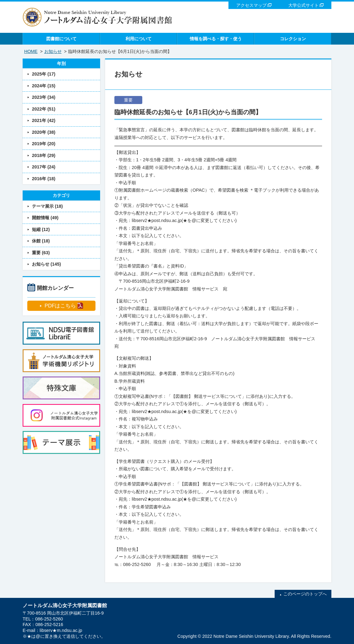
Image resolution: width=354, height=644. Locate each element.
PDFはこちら (60, 306)
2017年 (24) (44, 167)
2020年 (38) (44, 132)
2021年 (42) (44, 120)
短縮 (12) (41, 229)
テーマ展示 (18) (47, 206)
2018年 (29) (44, 155)
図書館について (61, 39)
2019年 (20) (44, 144)
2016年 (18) (44, 179)
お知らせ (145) (46, 264)
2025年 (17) (44, 74)
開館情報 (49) (45, 218)
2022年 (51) (44, 109)
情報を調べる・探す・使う (216, 39)
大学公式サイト (303, 5)
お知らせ (53, 51)
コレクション (293, 39)
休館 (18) (41, 241)
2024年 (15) (44, 86)
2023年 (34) (44, 97)
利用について (139, 39)
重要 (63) (41, 253)
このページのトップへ (305, 594)
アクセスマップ (251, 5)
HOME (31, 51)
